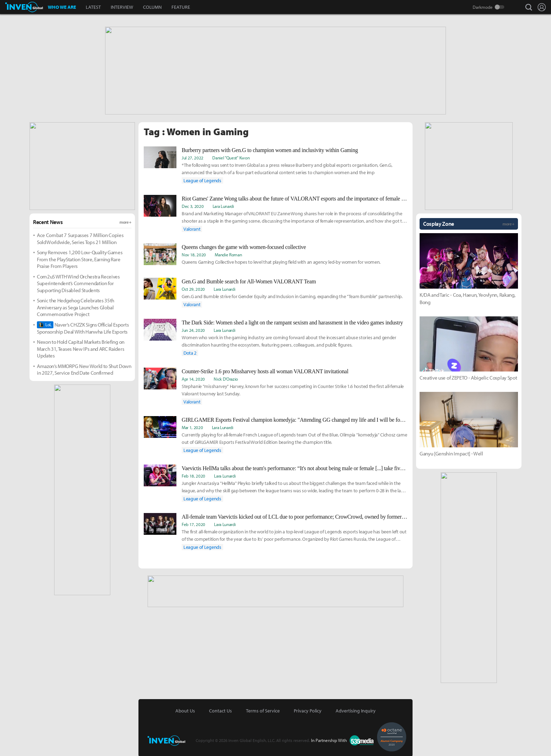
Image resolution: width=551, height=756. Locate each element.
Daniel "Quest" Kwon (231, 157)
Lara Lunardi (223, 205)
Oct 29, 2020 (193, 288)
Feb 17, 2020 (193, 524)
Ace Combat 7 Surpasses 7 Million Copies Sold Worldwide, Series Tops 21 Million (80, 238)
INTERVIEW (122, 7)
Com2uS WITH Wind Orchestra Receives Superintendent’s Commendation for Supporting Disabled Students (78, 283)
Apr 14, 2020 (193, 378)
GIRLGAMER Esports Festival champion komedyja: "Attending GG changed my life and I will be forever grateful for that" (294, 419)
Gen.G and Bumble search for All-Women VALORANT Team (249, 281)
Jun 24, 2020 (193, 329)
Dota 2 (190, 352)
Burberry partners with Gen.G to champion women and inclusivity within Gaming (270, 149)
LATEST (93, 7)
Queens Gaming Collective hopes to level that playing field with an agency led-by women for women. (281, 261)
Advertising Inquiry (356, 710)
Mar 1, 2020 (192, 427)
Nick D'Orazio (226, 378)
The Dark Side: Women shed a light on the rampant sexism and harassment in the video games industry (292, 322)
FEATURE (181, 7)
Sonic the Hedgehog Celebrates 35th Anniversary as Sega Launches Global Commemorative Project (76, 307)
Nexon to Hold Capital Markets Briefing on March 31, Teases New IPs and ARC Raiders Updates (81, 348)
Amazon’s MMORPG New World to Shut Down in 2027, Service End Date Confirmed (84, 369)
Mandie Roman (228, 254)
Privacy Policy (308, 710)
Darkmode (483, 7)
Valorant (192, 228)
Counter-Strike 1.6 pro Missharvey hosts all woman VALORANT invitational (265, 371)
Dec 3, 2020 (193, 205)
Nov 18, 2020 (194, 254)
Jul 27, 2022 (193, 157)
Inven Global (24, 7)
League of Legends (202, 180)
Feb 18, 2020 (193, 475)
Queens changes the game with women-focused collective (244, 246)
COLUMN (152, 7)
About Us (185, 710)
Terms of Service (263, 710)
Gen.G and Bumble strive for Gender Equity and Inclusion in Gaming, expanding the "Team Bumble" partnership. (292, 296)
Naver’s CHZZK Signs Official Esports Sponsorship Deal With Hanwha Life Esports (83, 327)
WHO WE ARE (62, 7)
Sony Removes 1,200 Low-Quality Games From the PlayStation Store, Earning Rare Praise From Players (80, 258)
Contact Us (221, 710)
